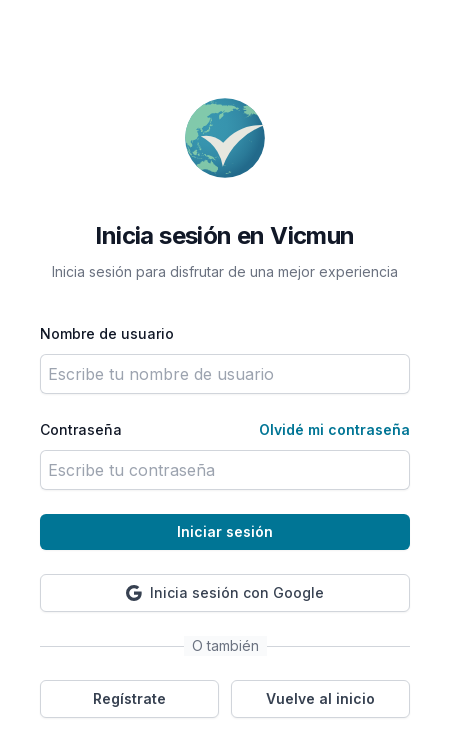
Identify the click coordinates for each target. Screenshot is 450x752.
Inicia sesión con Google (225, 592)
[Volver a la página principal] (225, 138)
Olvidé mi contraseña (334, 429)
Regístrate (129, 698)
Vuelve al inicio (320, 698)
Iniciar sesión (225, 531)
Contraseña (81, 429)
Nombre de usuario (107, 333)
